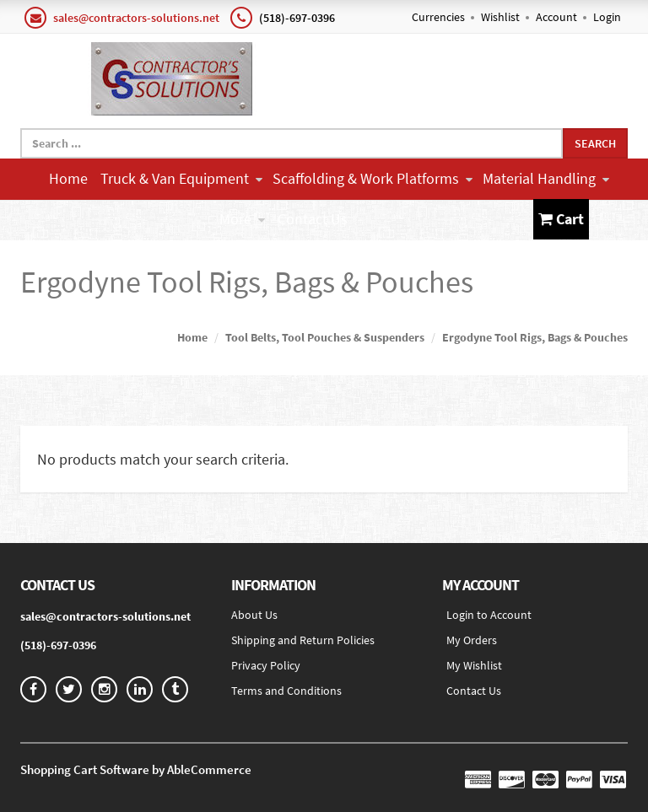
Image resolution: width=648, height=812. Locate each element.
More (242, 219)
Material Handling (546, 178)
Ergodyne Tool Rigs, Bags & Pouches (535, 337)
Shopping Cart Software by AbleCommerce (136, 769)
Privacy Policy (266, 665)
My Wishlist (474, 665)
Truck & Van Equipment (181, 178)
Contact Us (313, 219)
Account (556, 17)
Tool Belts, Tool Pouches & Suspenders (325, 337)
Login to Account (489, 615)
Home (68, 178)
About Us (254, 615)
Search (595, 143)
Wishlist (500, 17)
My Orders (472, 640)
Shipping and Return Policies (303, 640)
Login (607, 17)
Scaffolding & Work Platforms (373, 178)
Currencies (438, 17)
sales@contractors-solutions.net (136, 18)
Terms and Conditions (286, 691)
